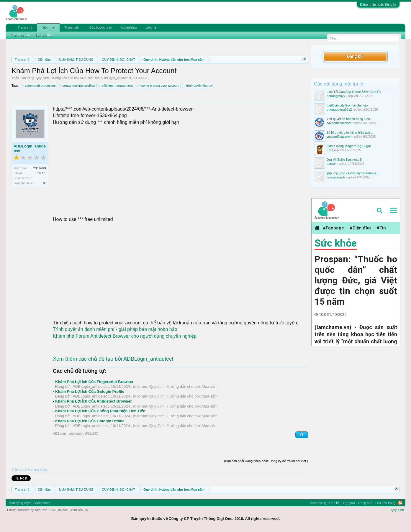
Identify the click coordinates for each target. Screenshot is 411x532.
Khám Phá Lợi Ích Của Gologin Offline (90, 421)
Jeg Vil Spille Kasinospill (344, 160)
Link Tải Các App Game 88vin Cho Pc (354, 92)
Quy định (397, 510)
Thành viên (72, 27)
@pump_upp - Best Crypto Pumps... (353, 173)
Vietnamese (43, 503)
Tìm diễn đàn (20, 35)
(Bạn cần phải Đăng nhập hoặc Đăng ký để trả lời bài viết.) (266, 461)
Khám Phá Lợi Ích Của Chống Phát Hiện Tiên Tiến (100, 411)
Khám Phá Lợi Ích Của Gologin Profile (90, 391)
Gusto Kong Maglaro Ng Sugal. (349, 146)
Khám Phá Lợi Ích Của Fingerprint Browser (94, 382)
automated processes (39, 86)
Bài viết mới (44, 35)
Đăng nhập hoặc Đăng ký (378, 4)
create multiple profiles (78, 86)
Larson (332, 164)
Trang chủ (25, 27)
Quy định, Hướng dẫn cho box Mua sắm (65, 78)
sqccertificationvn (339, 123)
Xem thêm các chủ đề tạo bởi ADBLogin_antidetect (113, 359)
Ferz (330, 150)
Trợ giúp (349, 503)
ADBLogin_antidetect (116, 78)
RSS (400, 503)
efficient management (116, 86)
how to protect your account (159, 86)
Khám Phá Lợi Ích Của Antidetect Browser (94, 401)
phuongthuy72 (337, 96)
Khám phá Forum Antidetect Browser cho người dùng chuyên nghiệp (125, 336)
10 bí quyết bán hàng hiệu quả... (350, 132)
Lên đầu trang (385, 503)
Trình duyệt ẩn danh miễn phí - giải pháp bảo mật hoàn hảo (115, 329)
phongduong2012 (339, 109)
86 (45, 183)
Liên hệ (151, 27)
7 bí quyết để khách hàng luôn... (350, 119)
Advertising (129, 27)
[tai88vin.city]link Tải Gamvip (347, 105)
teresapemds (336, 177)
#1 (302, 435)
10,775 (42, 173)
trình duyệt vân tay (199, 86)
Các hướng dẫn (101, 27)
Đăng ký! (355, 56)
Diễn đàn (48, 28)
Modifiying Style (20, 503)
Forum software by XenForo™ (48, 510)
